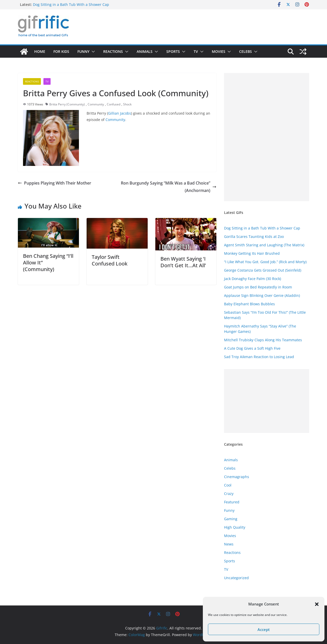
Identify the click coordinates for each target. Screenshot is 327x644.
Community (96, 104)
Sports (173, 51)
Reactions (113, 51)
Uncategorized (236, 578)
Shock (127, 104)
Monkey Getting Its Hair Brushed (252, 253)
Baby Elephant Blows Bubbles (249, 304)
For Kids (61, 51)
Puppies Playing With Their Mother (55, 183)
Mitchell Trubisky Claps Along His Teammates (263, 340)
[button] (317, 604)
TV (196, 51)
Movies (219, 51)
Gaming (231, 519)
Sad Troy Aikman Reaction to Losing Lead (259, 357)
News (229, 544)
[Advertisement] (267, 137)
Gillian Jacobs (120, 113)
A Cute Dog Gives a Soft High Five (252, 348)
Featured (232, 502)
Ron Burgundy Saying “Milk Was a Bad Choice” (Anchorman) (169, 187)
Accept (264, 629)
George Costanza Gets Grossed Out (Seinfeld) (263, 270)
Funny (83, 51)
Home (40, 51)
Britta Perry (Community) (67, 104)
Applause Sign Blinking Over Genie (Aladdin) (262, 295)
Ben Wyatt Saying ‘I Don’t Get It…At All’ (183, 262)
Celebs (246, 51)
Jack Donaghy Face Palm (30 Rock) (253, 279)
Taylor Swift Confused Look (110, 260)
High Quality (235, 527)
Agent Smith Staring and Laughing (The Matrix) (264, 245)
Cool (228, 485)
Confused (114, 104)
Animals (145, 51)
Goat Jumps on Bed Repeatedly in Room (258, 287)
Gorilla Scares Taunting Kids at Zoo (254, 236)
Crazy (229, 494)
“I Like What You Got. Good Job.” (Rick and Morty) (265, 262)
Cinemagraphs (237, 477)
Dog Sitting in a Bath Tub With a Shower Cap (71, 4)
